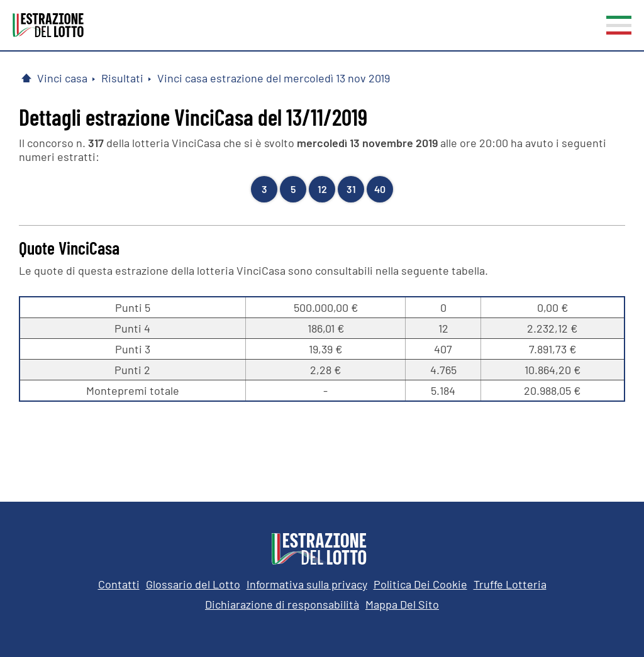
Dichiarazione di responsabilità (282, 604)
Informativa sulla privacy (307, 584)
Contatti (119, 584)
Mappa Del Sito (402, 604)
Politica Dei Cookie (420, 584)
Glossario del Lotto (193, 584)
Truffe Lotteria (510, 584)
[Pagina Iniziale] (26, 78)
